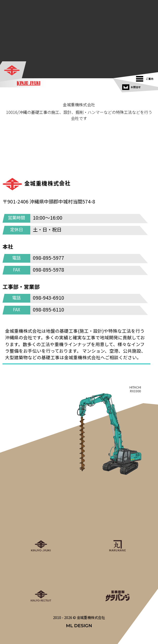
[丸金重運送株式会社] (117, 530)
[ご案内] (146, 78)
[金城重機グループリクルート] (41, 580)
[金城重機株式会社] (13, 71)
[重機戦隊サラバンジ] (117, 580)
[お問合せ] (132, 86)
